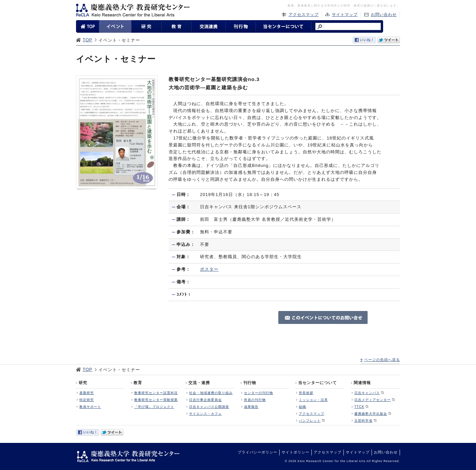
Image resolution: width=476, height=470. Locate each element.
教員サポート (90, 407)
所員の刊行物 (255, 400)
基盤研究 (87, 393)
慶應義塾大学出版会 (371, 414)
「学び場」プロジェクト (154, 407)
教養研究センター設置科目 (156, 393)
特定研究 (87, 400)
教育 (138, 383)
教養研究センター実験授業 (156, 400)
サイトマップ (345, 15)
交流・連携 (199, 383)
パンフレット (310, 421)
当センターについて (317, 383)
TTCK (359, 407)
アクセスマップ (304, 15)
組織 (302, 407)
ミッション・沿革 (313, 400)
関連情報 (362, 383)
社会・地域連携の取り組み (211, 393)
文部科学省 (363, 421)
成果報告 (251, 407)
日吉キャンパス (367, 393)
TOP (88, 40)
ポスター (209, 269)
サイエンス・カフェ (205, 414)
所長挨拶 (306, 393)
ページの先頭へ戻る (382, 360)
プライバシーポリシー (258, 452)
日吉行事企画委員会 (205, 400)
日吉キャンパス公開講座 (209, 407)
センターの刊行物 (258, 393)
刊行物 (250, 383)
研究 (83, 383)
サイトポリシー (296, 452)
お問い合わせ (384, 15)
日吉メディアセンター (373, 400)
